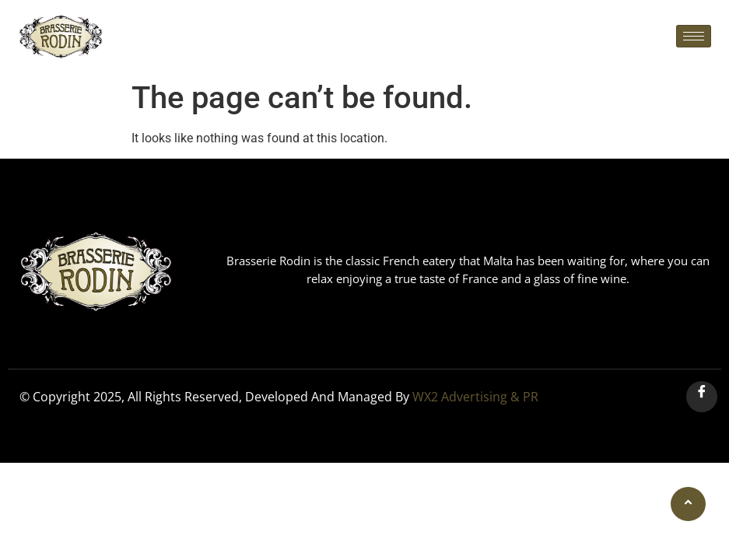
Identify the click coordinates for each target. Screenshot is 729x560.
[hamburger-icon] (694, 36)
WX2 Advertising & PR (475, 397)
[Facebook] (702, 397)
